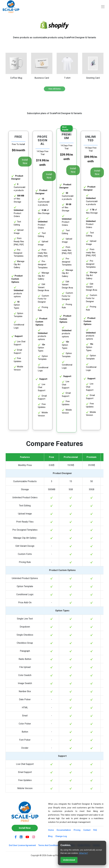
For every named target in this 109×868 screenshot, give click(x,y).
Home (51, 830)
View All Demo (54, 89)
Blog (50, 836)
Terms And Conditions (49, 845)
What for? (83, 853)
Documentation (64, 830)
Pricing (77, 830)
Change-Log (61, 836)
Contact (87, 830)
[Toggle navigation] (103, 7)
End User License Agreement (22, 845)
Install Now (25, 161)
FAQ (95, 830)
